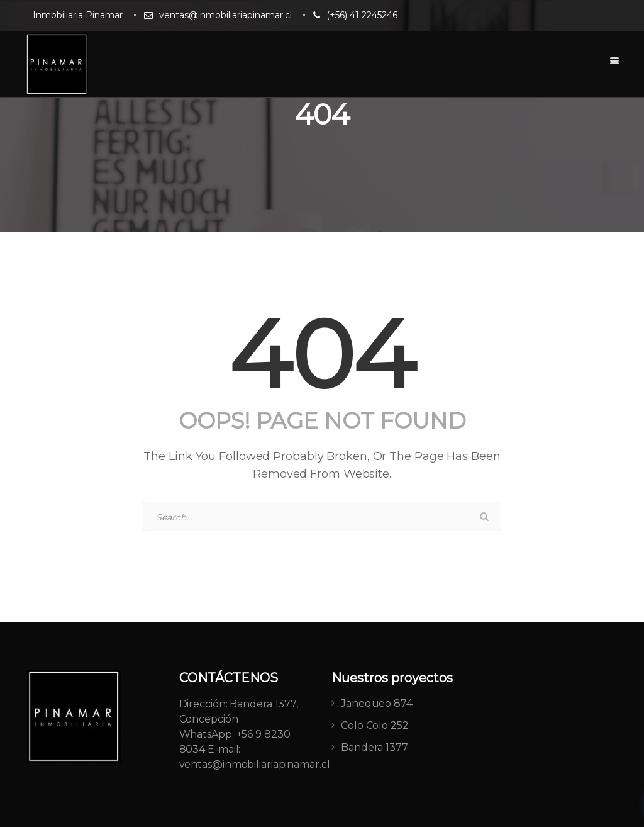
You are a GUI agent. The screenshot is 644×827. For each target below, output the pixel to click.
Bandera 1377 (375, 747)
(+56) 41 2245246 (362, 15)
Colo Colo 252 (375, 725)
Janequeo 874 (377, 703)
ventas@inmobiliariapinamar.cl (225, 15)
